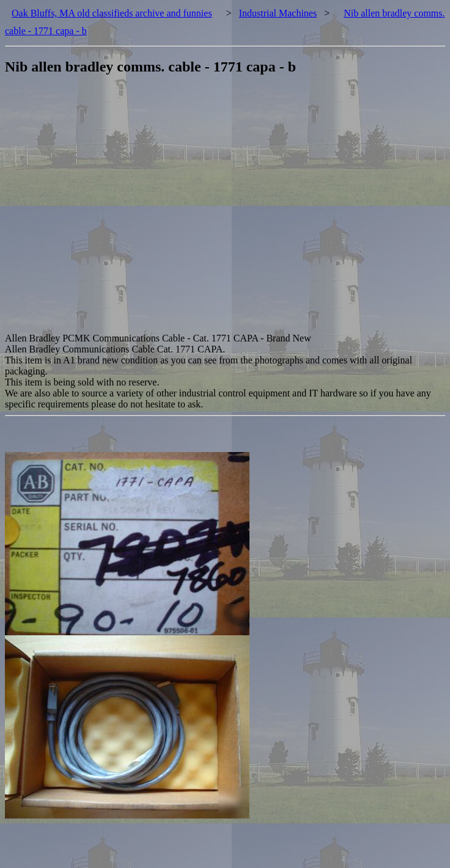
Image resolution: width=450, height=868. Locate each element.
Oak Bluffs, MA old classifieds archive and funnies (112, 13)
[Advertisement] (123, 210)
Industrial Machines (278, 13)
